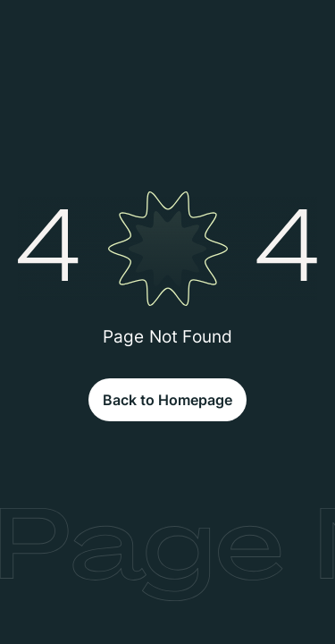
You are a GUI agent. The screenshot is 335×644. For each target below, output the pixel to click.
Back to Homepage (167, 400)
